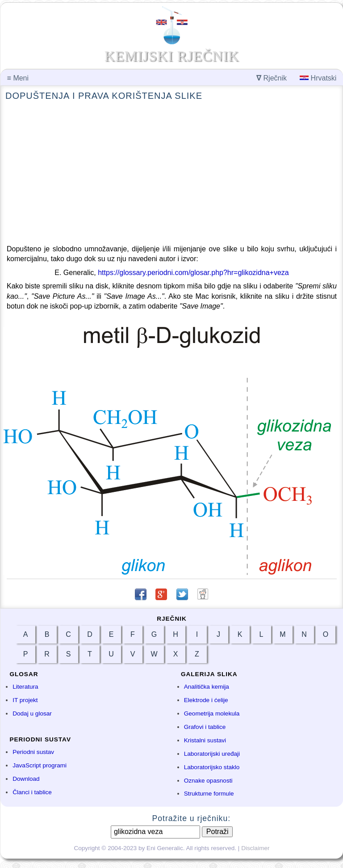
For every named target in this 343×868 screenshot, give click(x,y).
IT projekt (25, 700)
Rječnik (272, 78)
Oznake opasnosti (208, 781)
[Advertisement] (172, 173)
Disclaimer (255, 848)
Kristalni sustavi (205, 740)
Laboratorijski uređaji (212, 754)
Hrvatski (318, 78)
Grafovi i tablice (205, 727)
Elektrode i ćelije (206, 700)
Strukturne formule (209, 794)
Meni (18, 78)
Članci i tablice (32, 792)
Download (26, 779)
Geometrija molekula (212, 713)
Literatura (25, 687)
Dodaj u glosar (32, 713)
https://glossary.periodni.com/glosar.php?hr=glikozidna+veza (193, 273)
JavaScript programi (40, 765)
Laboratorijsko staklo (212, 767)
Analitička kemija (207, 687)
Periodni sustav (33, 752)
